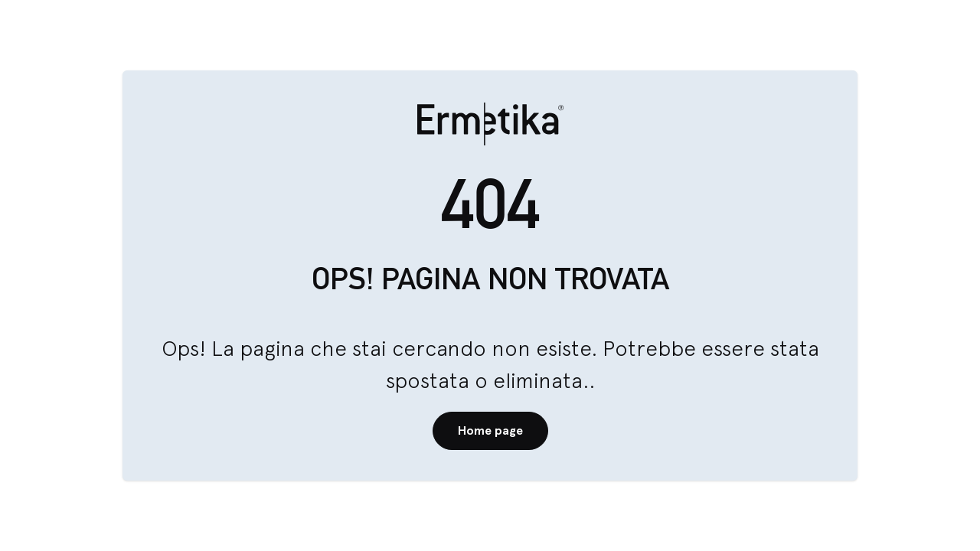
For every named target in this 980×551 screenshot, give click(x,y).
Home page (490, 430)
